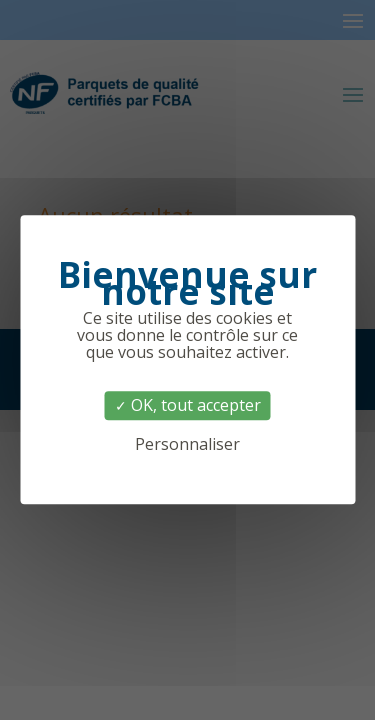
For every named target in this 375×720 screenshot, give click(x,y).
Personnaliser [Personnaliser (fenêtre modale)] (187, 445)
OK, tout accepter (188, 405)
